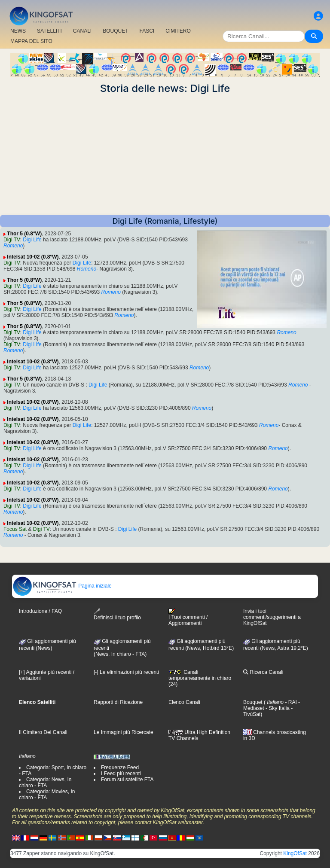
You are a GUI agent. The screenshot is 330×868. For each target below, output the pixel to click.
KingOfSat (295, 853)
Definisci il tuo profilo (117, 614)
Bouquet (253, 702)
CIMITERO (178, 31)
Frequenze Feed (120, 767)
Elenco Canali (184, 702)
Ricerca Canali (263, 672)
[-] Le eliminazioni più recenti (126, 672)
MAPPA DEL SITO (31, 41)
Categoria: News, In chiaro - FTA (45, 783)
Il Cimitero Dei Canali (43, 732)
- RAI (290, 702)
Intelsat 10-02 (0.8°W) (33, 257)
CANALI (82, 31)
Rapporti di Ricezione (118, 702)
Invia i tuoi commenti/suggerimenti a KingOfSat (272, 617)
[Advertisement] (165, 155)
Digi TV (12, 240)
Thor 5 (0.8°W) (24, 234)
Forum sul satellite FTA (127, 780)
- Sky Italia (277, 708)
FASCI (147, 31)
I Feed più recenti (121, 774)
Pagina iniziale (62, 586)
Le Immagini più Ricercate (124, 732)
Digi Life (32, 240)
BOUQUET (115, 31)
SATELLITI (49, 31)
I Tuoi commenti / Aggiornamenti (188, 617)
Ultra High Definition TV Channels (199, 735)
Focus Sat (15, 529)
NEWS (18, 31)
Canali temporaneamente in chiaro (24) (200, 678)
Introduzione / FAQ (40, 611)
